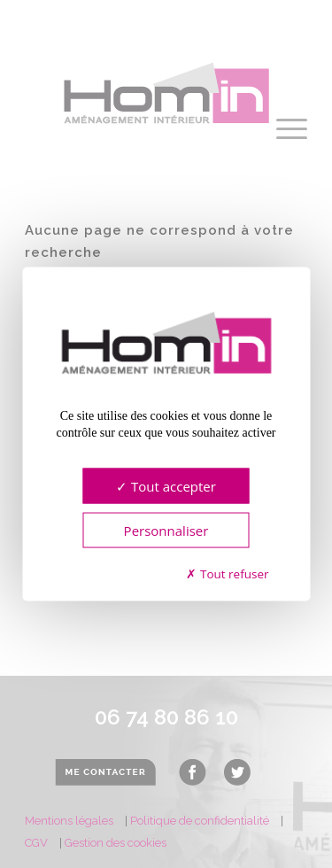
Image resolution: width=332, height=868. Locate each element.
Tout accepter (166, 485)
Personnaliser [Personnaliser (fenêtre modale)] (166, 530)
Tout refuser (227, 573)
